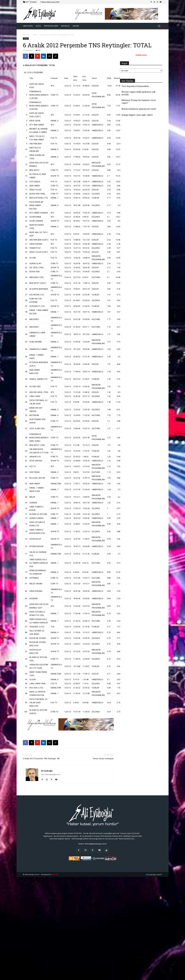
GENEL (35, 35)
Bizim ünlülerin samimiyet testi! (139, 109)
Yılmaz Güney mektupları (103, 759)
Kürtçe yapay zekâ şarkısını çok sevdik (139, 93)
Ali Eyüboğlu (47, 771)
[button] (159, 26)
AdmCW (55, 874)
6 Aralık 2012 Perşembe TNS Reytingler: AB (41, 759)
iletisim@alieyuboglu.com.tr (96, 844)
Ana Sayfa (26, 35)
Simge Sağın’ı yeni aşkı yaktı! (137, 115)
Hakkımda (141, 55)
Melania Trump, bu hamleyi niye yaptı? (139, 101)
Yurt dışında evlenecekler (135, 86)
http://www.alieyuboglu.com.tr (51, 775)
